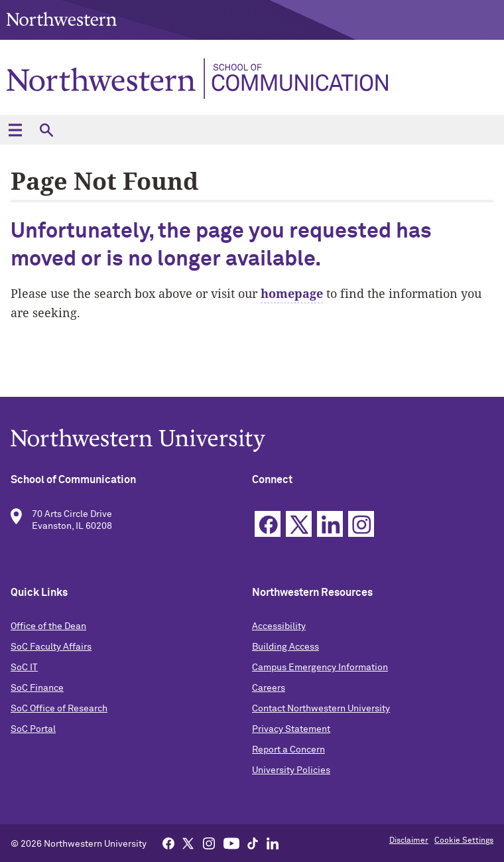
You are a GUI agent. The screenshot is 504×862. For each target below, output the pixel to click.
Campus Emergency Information (320, 668)
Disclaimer (409, 841)
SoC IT (24, 668)
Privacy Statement (291, 729)
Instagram (361, 524)
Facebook (268, 524)
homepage (292, 293)
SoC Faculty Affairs (51, 647)
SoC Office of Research (59, 709)
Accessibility (279, 626)
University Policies (291, 770)
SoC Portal (33, 729)
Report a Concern (288, 750)
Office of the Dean (48, 626)
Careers (269, 688)
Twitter (299, 524)
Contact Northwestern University (321, 709)
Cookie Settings (464, 841)
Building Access (285, 647)
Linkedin (330, 524)
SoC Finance (37, 688)
